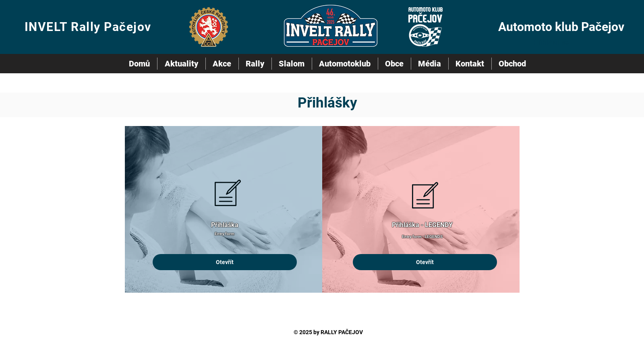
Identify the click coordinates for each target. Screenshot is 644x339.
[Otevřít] (225, 262)
